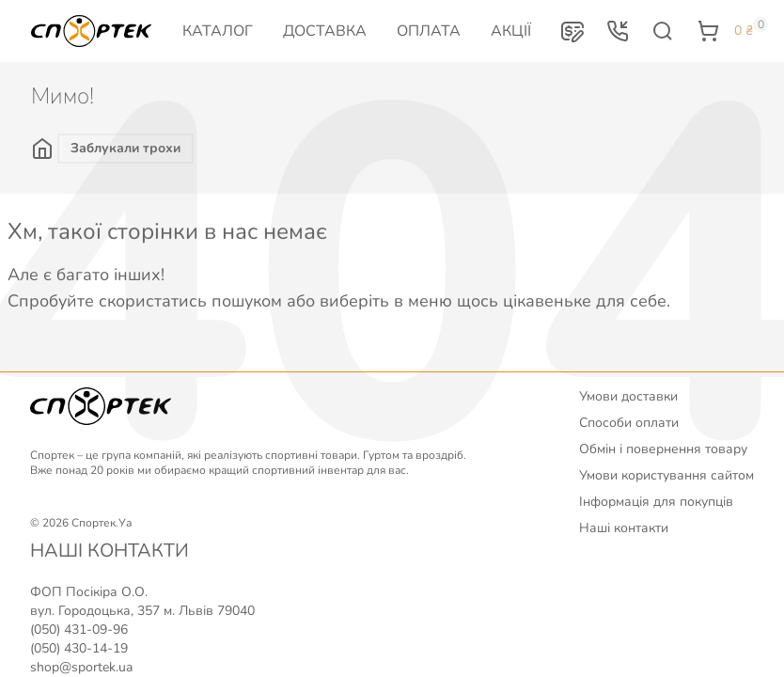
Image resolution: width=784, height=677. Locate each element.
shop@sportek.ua (81, 667)
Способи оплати (629, 423)
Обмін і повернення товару (663, 449)
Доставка (325, 31)
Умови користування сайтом (666, 475)
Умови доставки (628, 396)
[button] (572, 31)
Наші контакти (624, 528)
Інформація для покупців (656, 502)
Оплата (429, 31)
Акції (511, 31)
